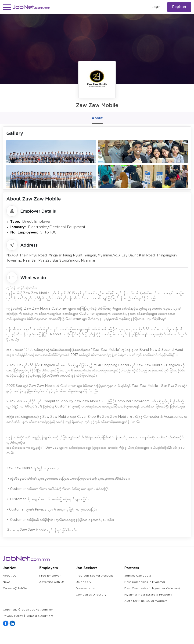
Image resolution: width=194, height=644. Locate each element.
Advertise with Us (52, 582)
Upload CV (84, 582)
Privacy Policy (13, 616)
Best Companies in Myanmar (145, 582)
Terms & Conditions (40, 616)
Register (179, 7)
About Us (9, 576)
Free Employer (50, 576)
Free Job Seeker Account (94, 576)
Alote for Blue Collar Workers (146, 601)
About (97, 118)
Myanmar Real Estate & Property (148, 595)
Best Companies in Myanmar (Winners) (152, 588)
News (7, 582)
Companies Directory (91, 595)
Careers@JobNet (15, 588)
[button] (7, 7)
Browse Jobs (85, 588)
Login (156, 7)
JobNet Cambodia (138, 576)
